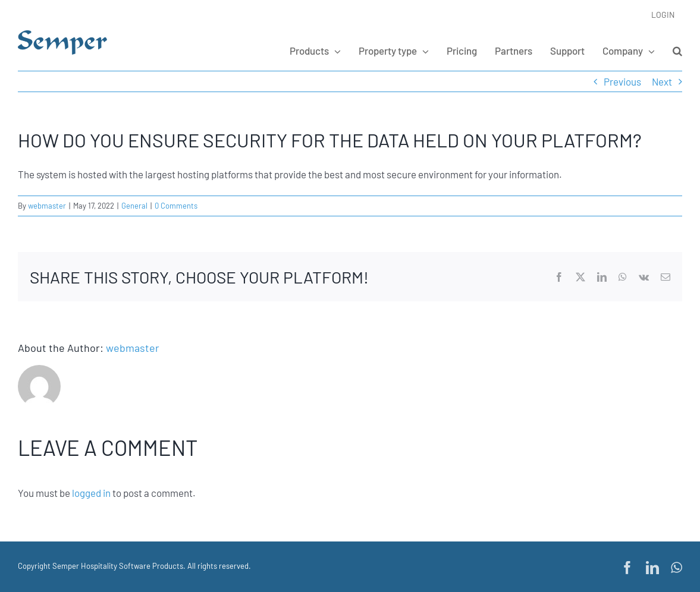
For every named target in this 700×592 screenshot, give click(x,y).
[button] (677, 50)
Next (662, 81)
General (134, 206)
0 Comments (176, 206)
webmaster (47, 206)
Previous (622, 81)
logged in (91, 493)
